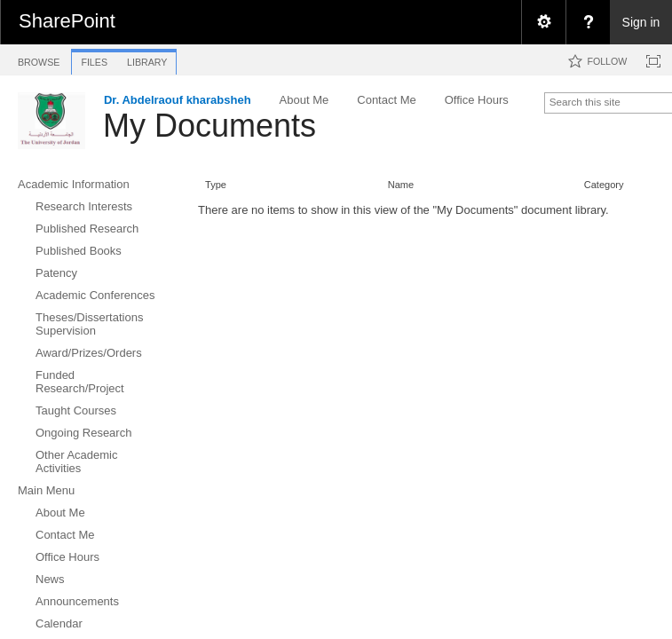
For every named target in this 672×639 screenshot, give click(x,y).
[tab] (39, 59)
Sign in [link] (641, 22)
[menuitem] (543, 22)
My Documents (210, 126)
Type (216, 185)
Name (401, 185)
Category (604, 185)
